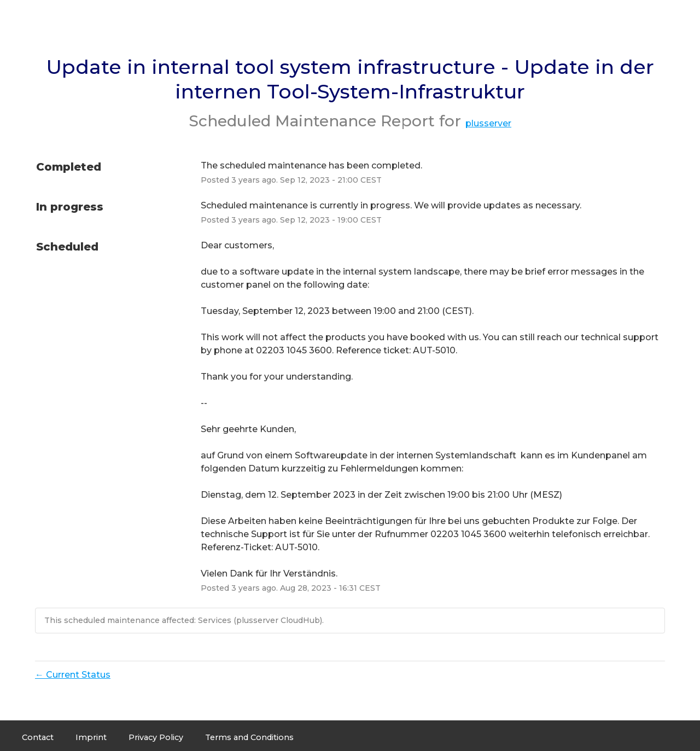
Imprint (91, 737)
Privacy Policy (156, 737)
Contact (38, 737)
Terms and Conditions (249, 737)
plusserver (488, 123)
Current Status (73, 675)
